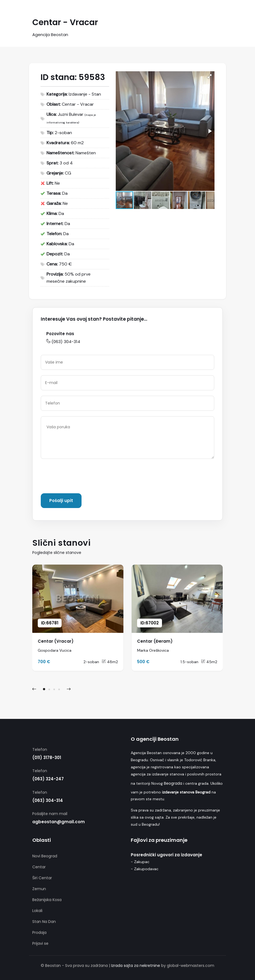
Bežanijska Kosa (47, 900)
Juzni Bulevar (71, 114)
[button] (210, 76)
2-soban (91, 662)
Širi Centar (42, 878)
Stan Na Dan (44, 922)
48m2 (110, 662)
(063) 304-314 (63, 342)
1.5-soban (189, 662)
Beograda (173, 783)
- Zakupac (140, 862)
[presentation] (82, 477)
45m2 (209, 662)
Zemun (39, 889)
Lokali (37, 911)
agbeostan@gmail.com (59, 822)
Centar (39, 867)
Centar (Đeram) (155, 641)
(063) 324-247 (48, 779)
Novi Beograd (45, 856)
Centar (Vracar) (56, 641)
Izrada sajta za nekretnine (136, 966)
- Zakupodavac (145, 869)
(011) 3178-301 (47, 758)
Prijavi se (40, 943)
